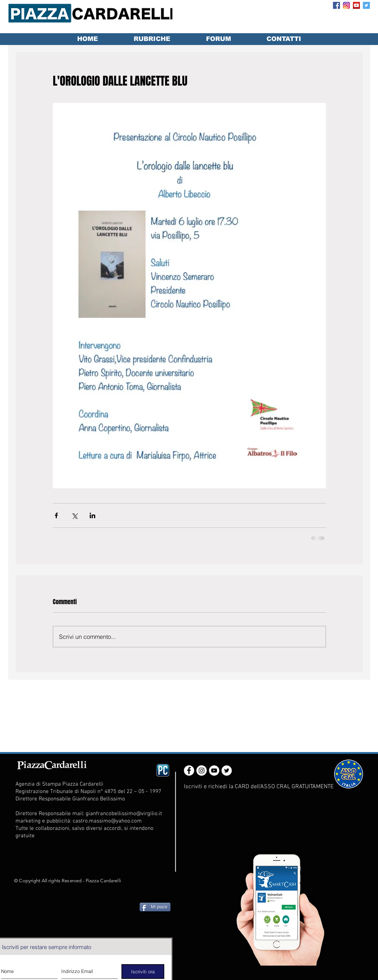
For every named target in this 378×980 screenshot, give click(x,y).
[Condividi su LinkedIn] (92, 515)
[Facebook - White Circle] (189, 771)
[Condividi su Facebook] (56, 515)
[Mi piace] (155, 907)
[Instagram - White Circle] (202, 771)
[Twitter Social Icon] (366, 5)
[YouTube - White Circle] (214, 771)
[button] (152, 39)
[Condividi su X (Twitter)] (74, 515)
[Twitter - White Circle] (227, 771)
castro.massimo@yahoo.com (107, 821)
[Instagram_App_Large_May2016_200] (346, 5)
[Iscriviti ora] (143, 972)
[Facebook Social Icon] (336, 5)
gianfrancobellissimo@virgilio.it (124, 814)
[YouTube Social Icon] (356, 5)
